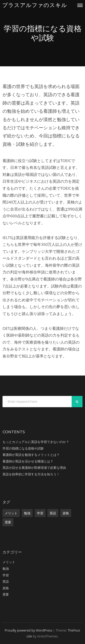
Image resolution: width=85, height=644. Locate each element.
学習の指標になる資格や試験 (23, 448)
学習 (40, 513)
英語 (53, 513)
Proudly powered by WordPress (29, 630)
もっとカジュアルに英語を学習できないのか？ (36, 442)
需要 (8, 522)
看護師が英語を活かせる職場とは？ (28, 461)
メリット (11, 513)
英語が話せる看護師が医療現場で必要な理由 (34, 468)
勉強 (27, 513)
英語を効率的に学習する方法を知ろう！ (31, 474)
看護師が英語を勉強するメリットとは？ (31, 455)
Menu (80, 5)
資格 (66, 513)
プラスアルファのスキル (35, 5)
